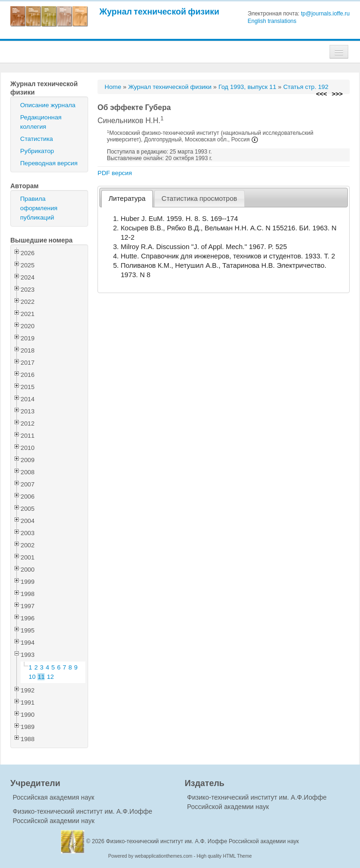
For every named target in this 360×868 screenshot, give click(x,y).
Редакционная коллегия (41, 122)
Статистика (37, 139)
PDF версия (115, 173)
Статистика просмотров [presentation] (199, 199)
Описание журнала (48, 105)
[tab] (127, 199)
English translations (272, 21)
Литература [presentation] (127, 199)
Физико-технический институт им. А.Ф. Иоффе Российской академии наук (202, 841)
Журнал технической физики (159, 11)
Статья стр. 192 (306, 87)
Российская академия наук (53, 797)
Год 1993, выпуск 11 (247, 87)
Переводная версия (49, 163)
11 (41, 677)
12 (50, 677)
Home (113, 87)
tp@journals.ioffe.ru (325, 14)
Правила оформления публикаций (39, 208)
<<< (321, 94)
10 (32, 677)
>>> (337, 94)
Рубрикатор (37, 151)
